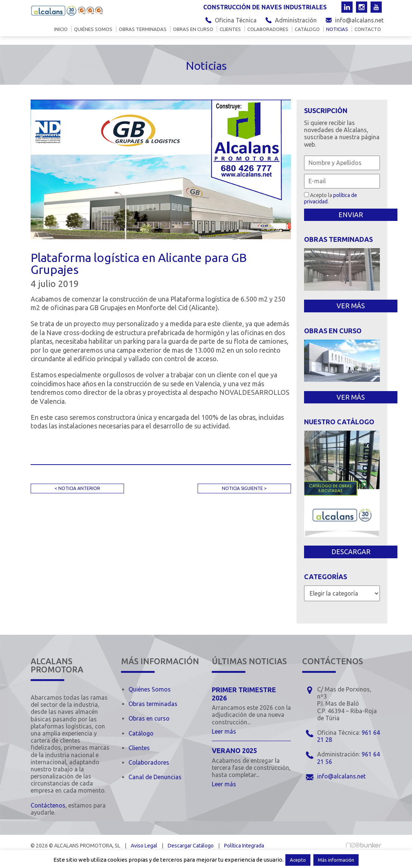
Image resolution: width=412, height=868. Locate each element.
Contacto (368, 29)
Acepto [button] (298, 860)
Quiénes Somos (150, 689)
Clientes (230, 29)
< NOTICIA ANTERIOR (77, 488)
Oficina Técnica (236, 20)
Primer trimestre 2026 (244, 694)
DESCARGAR (351, 552)
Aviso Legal (144, 846)
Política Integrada (244, 846)
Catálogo (307, 29)
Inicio (61, 29)
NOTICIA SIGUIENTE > (244, 488)
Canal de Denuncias (155, 777)
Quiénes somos (93, 29)
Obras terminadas (143, 29)
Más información (336, 860)
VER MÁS (351, 306)
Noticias (337, 29)
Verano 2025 (234, 750)
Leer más (224, 731)
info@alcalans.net (359, 20)
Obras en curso (193, 29)
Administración (296, 20)
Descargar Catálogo (191, 846)
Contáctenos (48, 805)
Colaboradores (268, 29)
